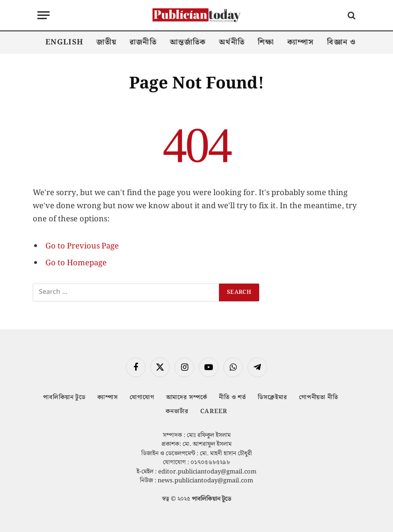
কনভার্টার (177, 412)
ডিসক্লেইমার (272, 397)
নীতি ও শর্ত (233, 397)
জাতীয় (106, 42)
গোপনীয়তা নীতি (319, 397)
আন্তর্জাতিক (188, 42)
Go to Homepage (76, 263)
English (64, 42)
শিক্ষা (266, 42)
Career (214, 412)
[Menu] (44, 15)
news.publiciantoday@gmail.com (205, 481)
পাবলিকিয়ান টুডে (64, 397)
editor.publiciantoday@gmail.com (207, 472)
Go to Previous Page (82, 246)
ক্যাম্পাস (301, 42)
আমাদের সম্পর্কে (187, 397)
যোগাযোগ (142, 397)
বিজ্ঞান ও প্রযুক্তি (353, 42)
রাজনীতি (143, 42)
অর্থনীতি (232, 42)
